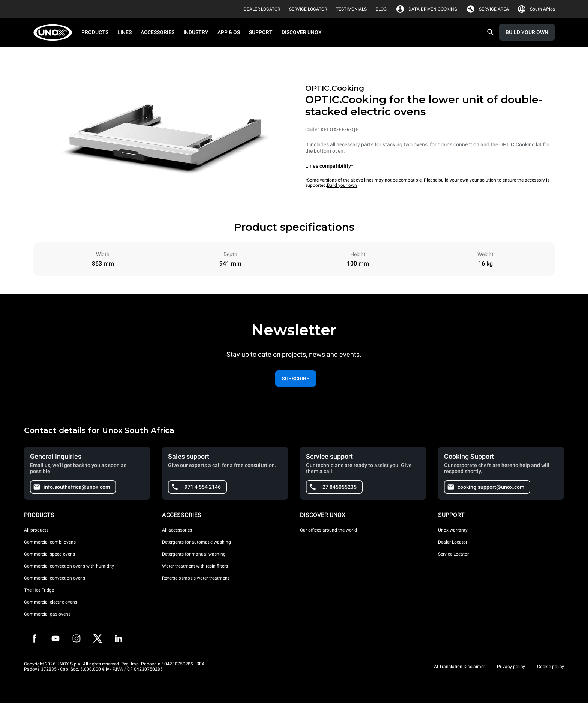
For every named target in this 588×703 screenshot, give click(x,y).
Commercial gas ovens (47, 614)
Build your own (342, 185)
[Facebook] (34, 638)
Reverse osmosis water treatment (196, 578)
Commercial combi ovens (50, 542)
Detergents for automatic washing (196, 542)
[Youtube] (55, 638)
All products (36, 530)
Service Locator (453, 554)
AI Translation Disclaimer (459, 667)
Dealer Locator (453, 542)
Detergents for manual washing (194, 554)
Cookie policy (550, 667)
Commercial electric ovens (51, 602)
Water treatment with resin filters (195, 566)
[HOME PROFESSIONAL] (55, 32)
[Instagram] (76, 638)
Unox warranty (453, 530)
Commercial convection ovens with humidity (69, 566)
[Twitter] (97, 638)
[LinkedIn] (118, 638)
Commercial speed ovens (49, 554)
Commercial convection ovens (55, 578)
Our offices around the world (328, 530)
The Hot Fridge (39, 590)
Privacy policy (511, 667)
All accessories (177, 530)
